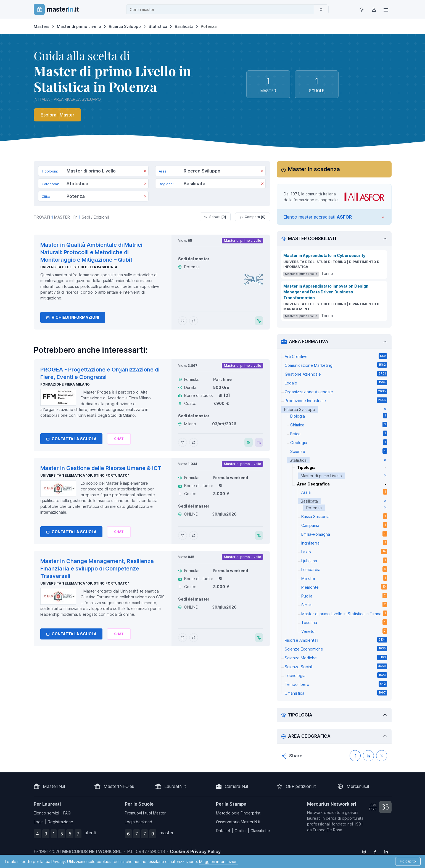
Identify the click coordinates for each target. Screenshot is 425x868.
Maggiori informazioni (219, 862)
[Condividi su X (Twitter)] (382, 756)
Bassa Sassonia (344, 516)
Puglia (344, 596)
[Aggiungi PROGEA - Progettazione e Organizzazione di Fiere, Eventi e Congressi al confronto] (194, 442)
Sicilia (344, 604)
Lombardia (344, 569)
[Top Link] (386, 9)
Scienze (339, 451)
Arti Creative (336, 356)
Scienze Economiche (336, 649)
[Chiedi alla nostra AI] (119, 439)
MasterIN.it (54, 786)
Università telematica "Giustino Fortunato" (85, 475)
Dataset (223, 831)
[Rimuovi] (145, 171)
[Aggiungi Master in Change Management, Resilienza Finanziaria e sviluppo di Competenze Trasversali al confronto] (194, 638)
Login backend (138, 822)
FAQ (67, 813)
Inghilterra (344, 543)
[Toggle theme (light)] (362, 9)
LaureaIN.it (175, 786)
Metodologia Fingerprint (238, 813)
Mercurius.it (358, 786)
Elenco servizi (46, 813)
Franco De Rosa (328, 830)
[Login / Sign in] (374, 9)
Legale (336, 383)
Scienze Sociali (336, 666)
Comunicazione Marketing (336, 365)
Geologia (339, 442)
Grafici (240, 831)
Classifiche (260, 831)
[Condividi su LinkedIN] (368, 756)
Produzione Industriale (336, 400)
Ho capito (408, 861)
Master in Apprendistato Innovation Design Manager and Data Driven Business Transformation (326, 292)
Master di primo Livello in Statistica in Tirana (344, 613)
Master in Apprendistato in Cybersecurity (324, 255)
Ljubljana (344, 560)
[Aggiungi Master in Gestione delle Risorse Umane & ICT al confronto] (194, 535)
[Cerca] (321, 9)
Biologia (339, 416)
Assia (344, 492)
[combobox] (222, 10)
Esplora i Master (57, 115)
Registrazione (60, 822)
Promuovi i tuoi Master (145, 813)
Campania (344, 525)
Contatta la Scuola (71, 439)
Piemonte (344, 587)
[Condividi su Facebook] (355, 756)
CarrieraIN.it (237, 786)
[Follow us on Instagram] (364, 851)
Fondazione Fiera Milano (65, 384)
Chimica (339, 424)
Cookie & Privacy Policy (195, 851)
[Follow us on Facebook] (375, 851)
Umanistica (336, 693)
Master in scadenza (314, 169)
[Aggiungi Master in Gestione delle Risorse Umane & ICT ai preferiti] (183, 535)
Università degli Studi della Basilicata (79, 267)
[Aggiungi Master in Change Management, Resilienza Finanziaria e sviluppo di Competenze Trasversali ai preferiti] (183, 638)
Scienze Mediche (336, 657)
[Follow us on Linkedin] (386, 851)
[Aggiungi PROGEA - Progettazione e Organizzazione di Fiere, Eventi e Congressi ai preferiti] (183, 442)
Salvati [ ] (215, 217)
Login (39, 822)
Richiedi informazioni (73, 317)
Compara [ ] (253, 217)
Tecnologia (336, 675)
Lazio (344, 551)
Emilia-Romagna (344, 534)
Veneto (344, 631)
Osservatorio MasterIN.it (238, 822)
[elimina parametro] (385, 409)
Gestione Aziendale (336, 374)
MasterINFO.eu (119, 786)
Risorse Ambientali (336, 640)
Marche (344, 578)
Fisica (339, 433)
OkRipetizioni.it (301, 786)
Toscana (344, 622)
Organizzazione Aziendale (336, 391)
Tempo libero (336, 684)
